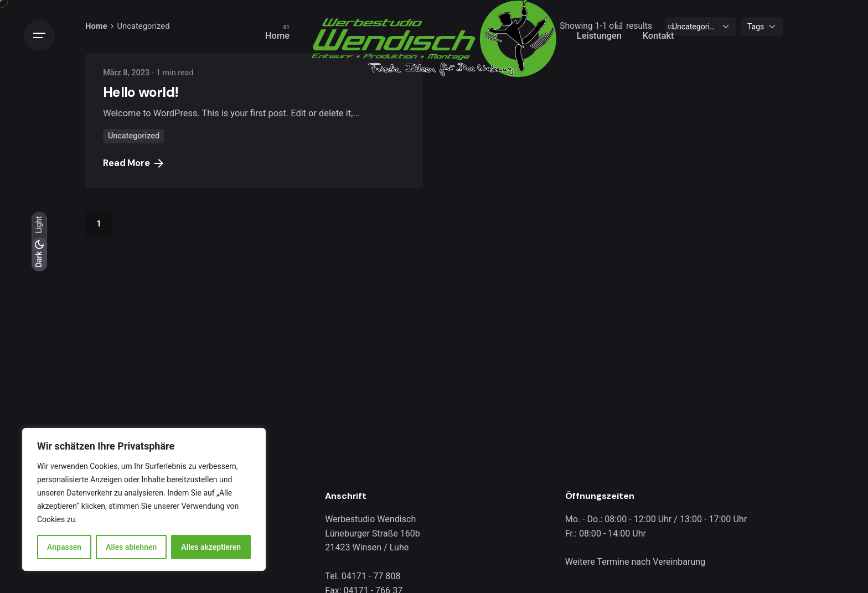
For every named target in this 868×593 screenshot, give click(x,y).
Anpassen (64, 547)
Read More (133, 163)
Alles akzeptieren (211, 547)
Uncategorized (134, 136)
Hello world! (141, 92)
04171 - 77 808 (371, 576)
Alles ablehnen (131, 547)
